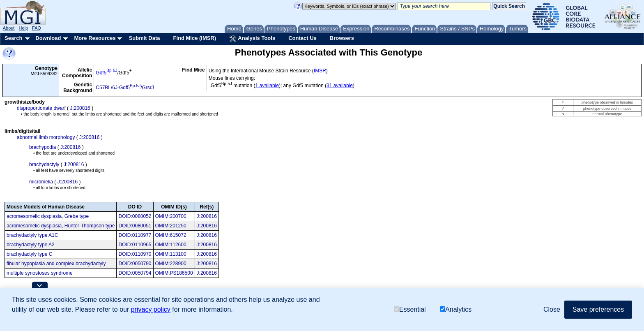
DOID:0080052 (135, 216)
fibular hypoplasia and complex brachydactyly (56, 264)
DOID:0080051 (135, 226)
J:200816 (80, 108)
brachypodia (43, 147)
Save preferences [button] (598, 309)
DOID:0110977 (135, 235)
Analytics (456, 309)
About (9, 28)
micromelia (41, 182)
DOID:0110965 (135, 245)
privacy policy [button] (151, 309)
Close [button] (552, 309)
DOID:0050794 (135, 273)
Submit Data (145, 38)
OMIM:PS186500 (174, 273)
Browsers (342, 38)
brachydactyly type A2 (31, 245)
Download (48, 38)
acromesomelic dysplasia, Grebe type (48, 216)
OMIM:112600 (171, 245)
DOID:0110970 (135, 254)
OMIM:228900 (171, 264)
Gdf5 (106, 73)
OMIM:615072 (171, 235)
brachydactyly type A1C (32, 235)
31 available (340, 86)
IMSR (320, 71)
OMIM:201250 (171, 226)
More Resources (95, 38)
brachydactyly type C (29, 254)
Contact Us (302, 38)
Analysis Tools (252, 39)
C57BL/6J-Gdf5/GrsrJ (125, 88)
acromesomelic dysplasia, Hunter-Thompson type (61, 226)
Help (23, 28)
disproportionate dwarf (41, 108)
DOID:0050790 (135, 264)
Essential (410, 309)
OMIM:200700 (171, 216)
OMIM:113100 (171, 254)
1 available (267, 86)
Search (13, 38)
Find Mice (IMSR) (194, 38)
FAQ (37, 28)
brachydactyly (44, 164)
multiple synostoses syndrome (40, 273)
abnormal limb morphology (46, 137)
